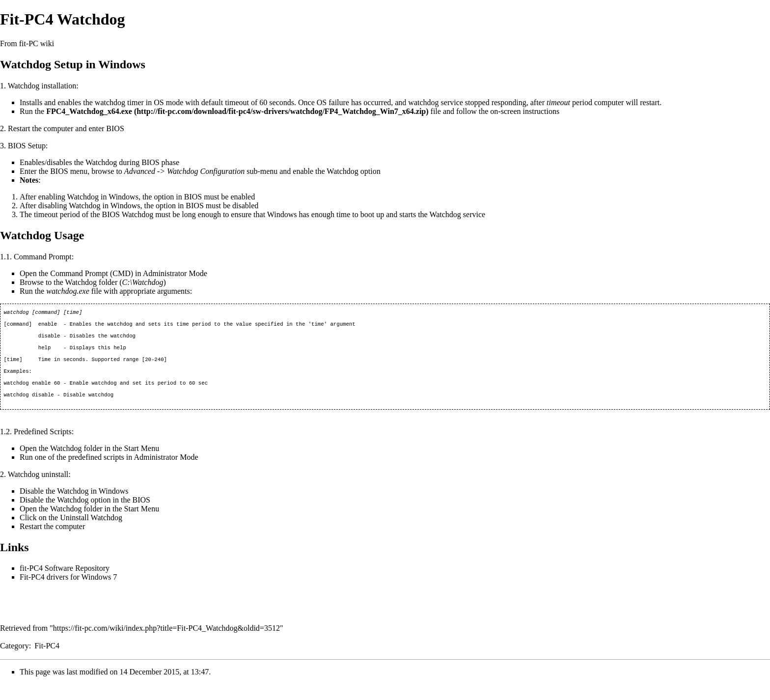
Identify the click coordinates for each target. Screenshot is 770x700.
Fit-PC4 (47, 661)
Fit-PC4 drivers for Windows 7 (68, 593)
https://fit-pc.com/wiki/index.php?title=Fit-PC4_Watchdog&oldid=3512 (166, 644)
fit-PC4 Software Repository (65, 584)
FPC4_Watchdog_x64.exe (89, 111)
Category (14, 661)
